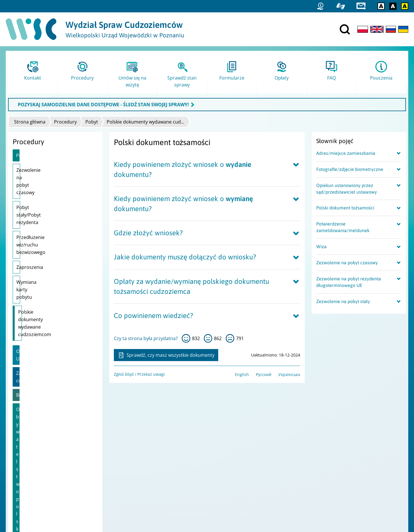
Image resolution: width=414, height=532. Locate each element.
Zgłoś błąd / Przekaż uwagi (139, 374)
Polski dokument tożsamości (345, 208)
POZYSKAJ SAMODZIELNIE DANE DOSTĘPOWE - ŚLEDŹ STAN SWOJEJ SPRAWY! (103, 105)
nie (230, 338)
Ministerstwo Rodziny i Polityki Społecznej (184, 468)
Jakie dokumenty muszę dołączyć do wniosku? (185, 257)
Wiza (321, 246)
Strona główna (30, 122)
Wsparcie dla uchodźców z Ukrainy (54, 363)
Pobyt (92, 122)
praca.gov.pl (322, 476)
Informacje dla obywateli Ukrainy (51, 334)
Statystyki (320, 453)
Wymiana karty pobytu (41, 237)
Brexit (22, 305)
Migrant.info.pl (325, 468)
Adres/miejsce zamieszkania (346, 153)
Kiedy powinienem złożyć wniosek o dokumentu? (183, 169)
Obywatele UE (31, 277)
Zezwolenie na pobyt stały (343, 301)
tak (186, 338)
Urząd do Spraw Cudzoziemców (174, 453)
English (242, 374)
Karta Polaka (30, 348)
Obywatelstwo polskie (40, 320)
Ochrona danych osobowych (38, 476)
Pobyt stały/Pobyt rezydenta (47, 185)
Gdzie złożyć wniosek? (148, 233)
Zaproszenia (30, 222)
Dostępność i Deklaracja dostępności (46, 468)
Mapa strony (22, 461)
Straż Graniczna (326, 461)
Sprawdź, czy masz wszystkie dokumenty (166, 355)
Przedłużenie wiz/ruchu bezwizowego (42, 204)
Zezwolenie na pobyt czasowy (48, 170)
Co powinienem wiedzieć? (154, 316)
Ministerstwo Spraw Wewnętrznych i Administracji (192, 461)
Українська (289, 374)
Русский (264, 374)
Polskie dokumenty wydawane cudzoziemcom (51, 256)
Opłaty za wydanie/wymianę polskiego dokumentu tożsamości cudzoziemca (191, 286)
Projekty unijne (25, 453)
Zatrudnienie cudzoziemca (45, 291)
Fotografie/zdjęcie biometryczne (350, 169)
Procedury (65, 122)
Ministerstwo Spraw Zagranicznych (177, 476)
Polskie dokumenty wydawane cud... (145, 122)
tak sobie (208, 338)
